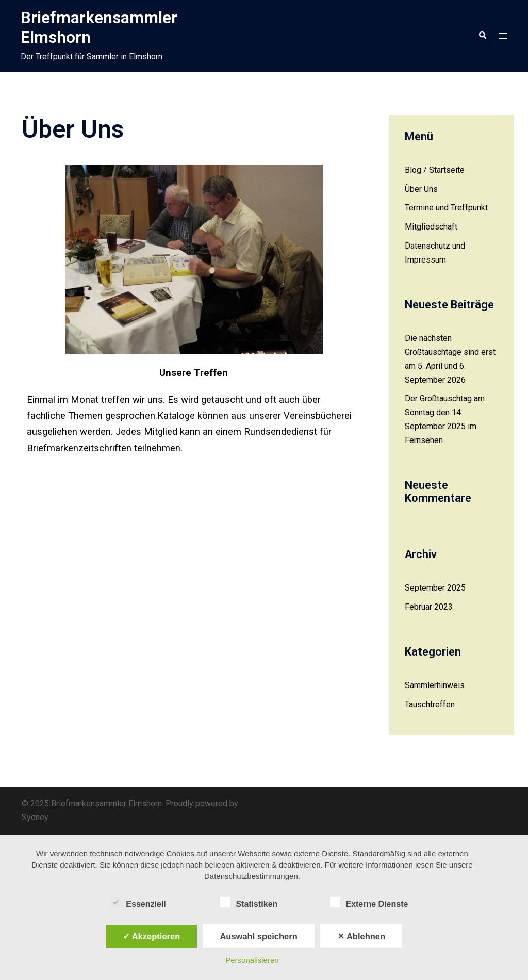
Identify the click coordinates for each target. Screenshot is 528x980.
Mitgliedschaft (431, 227)
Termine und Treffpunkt (446, 208)
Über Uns (421, 189)
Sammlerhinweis (435, 685)
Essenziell (138, 903)
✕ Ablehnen (361, 936)
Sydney (35, 817)
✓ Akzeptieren (152, 936)
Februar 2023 (429, 607)
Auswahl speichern (258, 936)
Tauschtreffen (430, 704)
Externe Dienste (369, 903)
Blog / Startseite (435, 170)
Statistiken (249, 903)
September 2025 (435, 588)
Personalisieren (252, 960)
